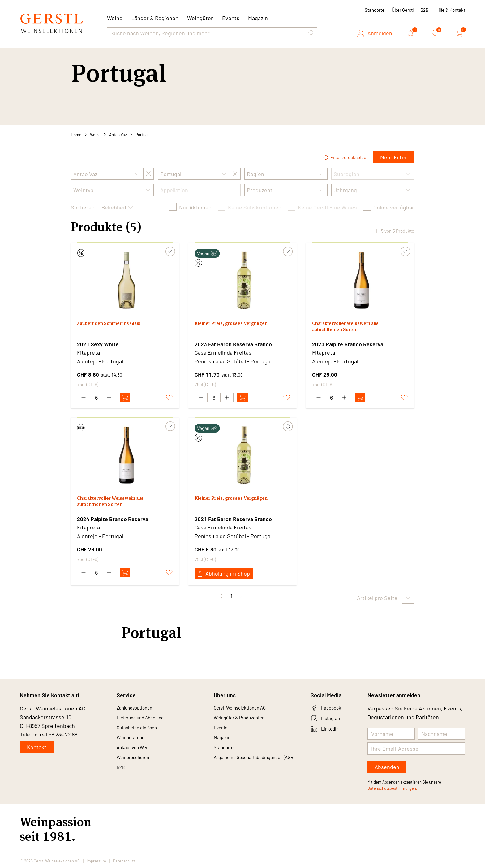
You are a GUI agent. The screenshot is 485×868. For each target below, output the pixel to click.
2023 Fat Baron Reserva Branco (233, 344)
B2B (424, 10)
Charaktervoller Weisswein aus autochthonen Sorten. (353, 328)
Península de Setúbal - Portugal (233, 361)
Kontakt (37, 749)
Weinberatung (134, 743)
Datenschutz (124, 862)
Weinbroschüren (137, 766)
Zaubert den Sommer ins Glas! (116, 324)
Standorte (375, 10)
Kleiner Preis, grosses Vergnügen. (238, 324)
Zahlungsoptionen (139, 710)
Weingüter (200, 18)
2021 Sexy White (98, 344)
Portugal (143, 135)
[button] (311, 33)
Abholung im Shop (224, 575)
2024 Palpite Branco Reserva (113, 520)
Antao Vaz (118, 135)
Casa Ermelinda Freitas (223, 352)
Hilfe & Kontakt (450, 10)
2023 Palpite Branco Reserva (348, 344)
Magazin (258, 18)
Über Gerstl (403, 10)
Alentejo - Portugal (100, 361)
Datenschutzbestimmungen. (392, 790)
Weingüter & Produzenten (246, 721)
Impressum (96, 862)
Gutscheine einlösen (142, 732)
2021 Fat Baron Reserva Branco (233, 520)
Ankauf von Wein (137, 754)
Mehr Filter (394, 157)
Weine (95, 135)
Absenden (387, 768)
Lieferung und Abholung (146, 721)
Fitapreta (88, 352)
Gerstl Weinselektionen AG (247, 710)
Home (76, 135)
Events (231, 18)
